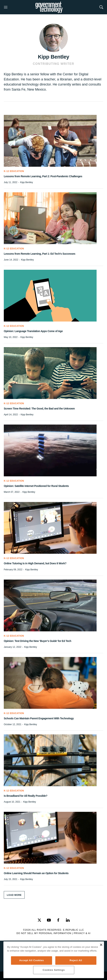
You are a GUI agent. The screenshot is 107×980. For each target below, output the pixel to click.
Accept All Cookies (31, 960)
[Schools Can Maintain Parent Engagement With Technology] (53, 683)
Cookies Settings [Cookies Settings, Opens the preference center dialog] (54, 970)
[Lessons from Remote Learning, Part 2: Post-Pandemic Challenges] (53, 141)
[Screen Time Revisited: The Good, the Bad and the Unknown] (53, 373)
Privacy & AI (82, 933)
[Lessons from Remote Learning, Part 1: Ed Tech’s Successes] (53, 218)
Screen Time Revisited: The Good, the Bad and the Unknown (39, 409)
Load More (14, 895)
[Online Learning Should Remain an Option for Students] (53, 838)
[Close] (101, 945)
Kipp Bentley (26, 182)
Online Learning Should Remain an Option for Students (36, 873)
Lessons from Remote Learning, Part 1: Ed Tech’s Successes (40, 254)
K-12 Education (14, 171)
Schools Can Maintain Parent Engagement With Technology (39, 718)
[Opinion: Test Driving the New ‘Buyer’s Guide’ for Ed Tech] (53, 605)
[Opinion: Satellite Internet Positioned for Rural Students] (53, 450)
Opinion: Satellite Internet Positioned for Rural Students (36, 486)
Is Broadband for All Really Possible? (26, 796)
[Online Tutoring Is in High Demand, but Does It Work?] (53, 528)
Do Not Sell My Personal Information (44, 933)
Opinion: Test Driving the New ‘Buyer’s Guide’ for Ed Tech (37, 641)
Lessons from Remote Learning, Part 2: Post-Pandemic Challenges (43, 176)
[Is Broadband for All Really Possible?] (53, 760)
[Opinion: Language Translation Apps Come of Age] (53, 296)
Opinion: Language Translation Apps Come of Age (33, 331)
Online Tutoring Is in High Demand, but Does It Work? (35, 563)
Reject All (76, 960)
